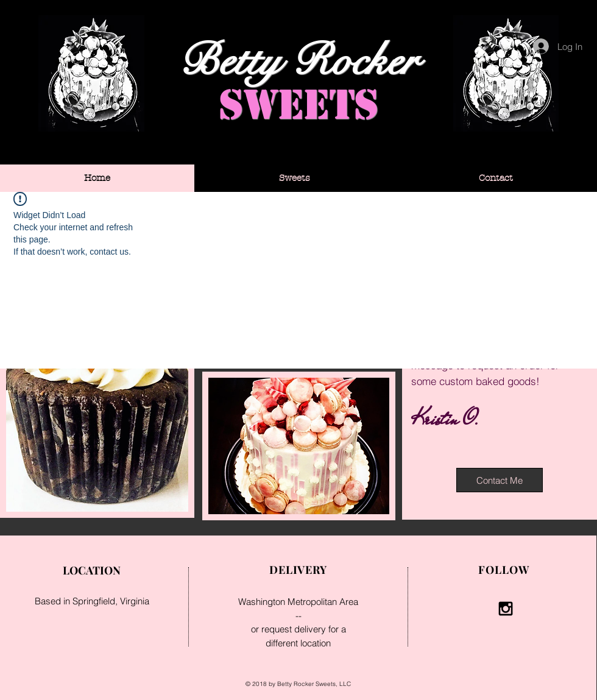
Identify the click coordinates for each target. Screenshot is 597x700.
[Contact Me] (500, 480)
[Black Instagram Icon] (506, 609)
